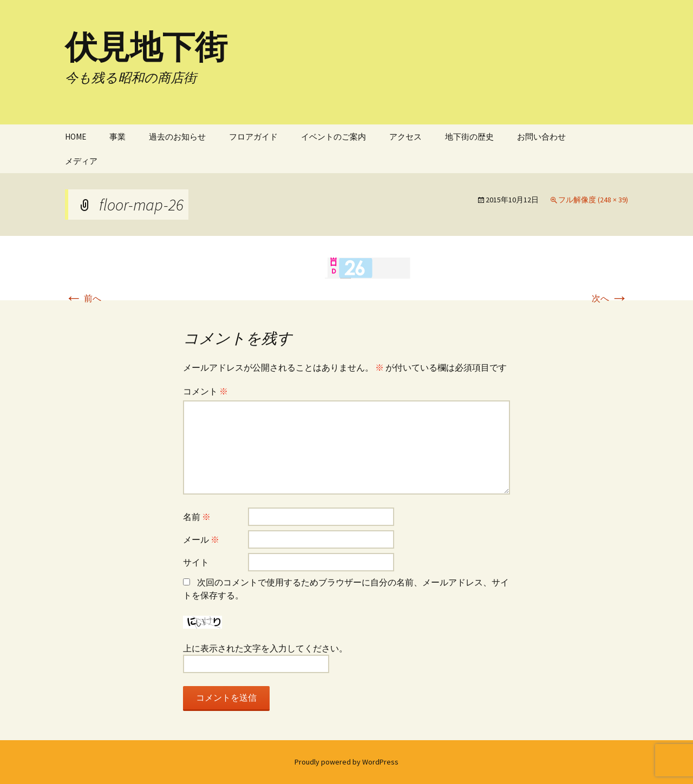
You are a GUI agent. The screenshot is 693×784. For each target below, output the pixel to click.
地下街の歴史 (469, 137)
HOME (76, 137)
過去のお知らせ (177, 137)
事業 (117, 137)
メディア (81, 161)
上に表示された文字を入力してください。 (265, 648)
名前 (197, 517)
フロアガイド (253, 137)
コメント (205, 391)
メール (201, 539)
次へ (610, 298)
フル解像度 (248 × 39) (593, 200)
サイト (196, 562)
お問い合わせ (541, 137)
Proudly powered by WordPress (346, 762)
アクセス (406, 137)
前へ (83, 298)
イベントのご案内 (334, 137)
